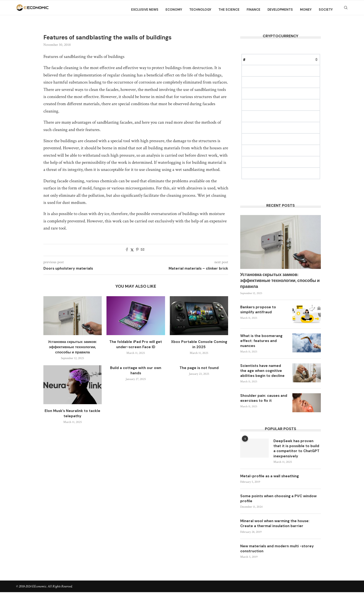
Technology (200, 10)
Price (271, 59)
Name (256, 59)
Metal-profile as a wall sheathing (271, 477)
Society (326, 10)
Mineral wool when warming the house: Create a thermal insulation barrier (277, 526)
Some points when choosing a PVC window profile (273, 500)
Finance (253, 10)
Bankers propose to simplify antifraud (258, 310)
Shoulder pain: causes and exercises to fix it (264, 398)
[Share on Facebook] (127, 250)
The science (229, 10)
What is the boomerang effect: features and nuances (261, 341)
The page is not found (199, 368)
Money (306, 10)
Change (313, 59)
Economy (174, 10)
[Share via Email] (143, 250)
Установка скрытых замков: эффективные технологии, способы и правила (73, 347)
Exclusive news (145, 10)
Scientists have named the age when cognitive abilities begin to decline (262, 371)
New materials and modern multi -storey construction (279, 551)
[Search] (346, 10)
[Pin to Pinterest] (137, 250)
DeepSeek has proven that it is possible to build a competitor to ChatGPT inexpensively (295, 449)
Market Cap (291, 59)
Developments (280, 10)
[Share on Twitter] (132, 250)
